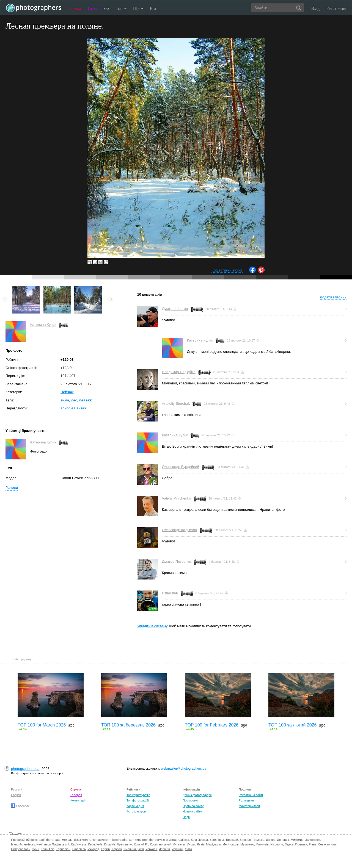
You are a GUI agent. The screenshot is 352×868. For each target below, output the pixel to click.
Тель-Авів (48, 849)
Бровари (232, 840)
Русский (17, 789)
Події (186, 817)
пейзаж (86, 400)
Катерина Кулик (43, 325)
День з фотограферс (197, 795)
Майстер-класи (249, 806)
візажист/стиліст (85, 840)
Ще (138, 8)
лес (74, 400)
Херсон (116, 849)
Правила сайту (193, 806)
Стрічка (74, 8)
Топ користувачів (138, 795)
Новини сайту (192, 811)
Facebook (20, 806)
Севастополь (327, 844)
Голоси (12, 488)
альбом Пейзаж (74, 408)
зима (65, 400)
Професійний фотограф (28, 840)
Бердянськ (217, 840)
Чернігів (164, 849)
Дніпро (271, 840)
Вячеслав (170, 593)
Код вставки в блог (227, 270)
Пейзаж (67, 392)
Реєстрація (336, 8)
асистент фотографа (113, 840)
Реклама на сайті (251, 795)
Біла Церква (199, 840)
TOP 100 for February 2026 (212, 725)
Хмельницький (134, 849)
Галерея (98, 8)
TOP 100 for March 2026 (42, 725)
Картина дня (135, 806)
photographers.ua (25, 769)
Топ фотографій (138, 800)
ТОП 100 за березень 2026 (128, 725)
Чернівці (178, 849)
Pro (153, 8)
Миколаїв (262, 844)
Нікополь (277, 844)
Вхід (316, 8)
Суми (35, 849)
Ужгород (93, 849)
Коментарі (78, 800)
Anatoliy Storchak (176, 404)
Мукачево (247, 844)
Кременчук (125, 844)
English (16, 795)
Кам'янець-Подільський (53, 844)
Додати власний (333, 297)
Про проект (190, 800)
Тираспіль (79, 849)
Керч (92, 844)
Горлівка (258, 840)
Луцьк (191, 844)
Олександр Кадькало (179, 530)
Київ (99, 844)
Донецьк (283, 840)
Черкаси (151, 849)
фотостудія (157, 840)
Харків (105, 849)
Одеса (289, 844)
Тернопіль (63, 849)
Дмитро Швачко (175, 309)
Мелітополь (231, 844)
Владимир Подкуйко (179, 372)
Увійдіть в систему (152, 626)
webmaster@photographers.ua (184, 769)
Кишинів (110, 844)
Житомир (297, 840)
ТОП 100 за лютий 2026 (293, 725)
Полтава (301, 844)
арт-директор (138, 840)
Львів (201, 844)
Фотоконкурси (136, 811)
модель (67, 840)
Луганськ (179, 844)
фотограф (53, 840)
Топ (121, 8)
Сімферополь (20, 849)
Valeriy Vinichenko (177, 498)
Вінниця (245, 840)
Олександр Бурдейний (181, 467)
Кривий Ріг (141, 844)
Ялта (189, 849)
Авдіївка (183, 840)
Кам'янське (79, 844)
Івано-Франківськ (23, 844)
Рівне (313, 844)
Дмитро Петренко (177, 561)
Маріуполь (213, 844)
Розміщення (247, 800)
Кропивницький (161, 844)
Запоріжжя (313, 840)
